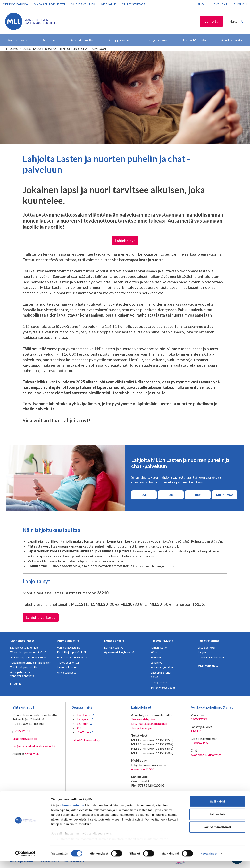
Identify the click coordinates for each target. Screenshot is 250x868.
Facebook (84, 715)
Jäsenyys (157, 662)
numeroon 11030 (143, 769)
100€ (200, 495)
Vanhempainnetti (23, 640)
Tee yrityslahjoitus (143, 728)
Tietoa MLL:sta (162, 640)
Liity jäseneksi (207, 647)
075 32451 (23, 731)
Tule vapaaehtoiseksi (211, 657)
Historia (156, 652)
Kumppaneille (114, 640)
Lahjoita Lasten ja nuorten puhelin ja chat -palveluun (64, 49)
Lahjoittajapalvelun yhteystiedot (34, 746)
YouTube (83, 732)
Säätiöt (155, 677)
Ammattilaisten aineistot (72, 657)
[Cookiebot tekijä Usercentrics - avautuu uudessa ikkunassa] (25, 860)
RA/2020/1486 (142, 797)
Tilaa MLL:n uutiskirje (86, 740)
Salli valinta (217, 821)
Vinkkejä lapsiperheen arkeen (28, 657)
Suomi (203, 4)
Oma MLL (32, 753)
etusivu (12, 49)
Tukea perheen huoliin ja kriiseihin (31, 662)
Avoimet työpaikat (162, 667)
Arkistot (156, 657)
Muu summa (225, 495)
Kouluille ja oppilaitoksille (72, 652)
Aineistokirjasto (67, 672)
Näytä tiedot (209, 860)
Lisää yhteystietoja (25, 738)
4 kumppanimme (72, 812)
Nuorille (16, 684)
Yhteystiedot (134, 4)
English (240, 4)
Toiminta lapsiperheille (24, 667)
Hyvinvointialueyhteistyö (119, 652)
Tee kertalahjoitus (143, 719)
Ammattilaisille (68, 640)
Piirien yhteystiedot (163, 687)
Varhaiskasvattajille (69, 647)
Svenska (221, 4)
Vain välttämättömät (217, 834)
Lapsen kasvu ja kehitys (24, 647)
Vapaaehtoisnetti (50, 4)
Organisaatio (159, 647)
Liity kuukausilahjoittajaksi (149, 724)
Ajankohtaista (208, 665)
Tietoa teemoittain (69, 662)
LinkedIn (83, 724)
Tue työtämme (209, 640)
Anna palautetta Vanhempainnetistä (22, 674)
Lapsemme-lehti (161, 672)
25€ (147, 495)
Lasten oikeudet (67, 667)
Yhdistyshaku (83, 4)
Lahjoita (211, 21)
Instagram (84, 719)
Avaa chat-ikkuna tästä (206, 755)
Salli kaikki (217, 808)
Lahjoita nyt (125, 241)
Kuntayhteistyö (114, 647)
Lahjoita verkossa (41, 617)
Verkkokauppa (16, 4)
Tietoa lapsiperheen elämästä (28, 652)
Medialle (109, 4)
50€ (174, 495)
